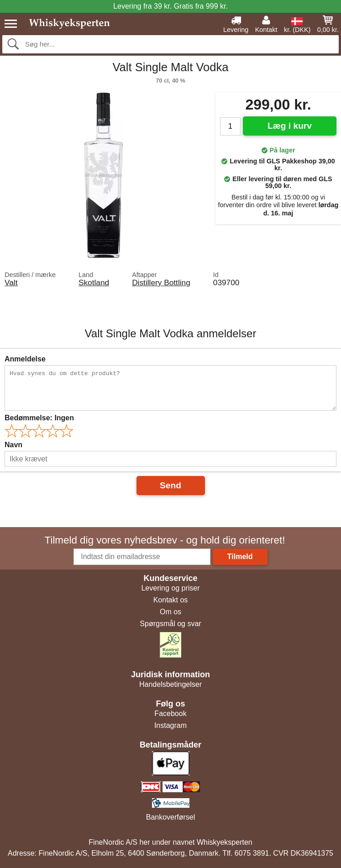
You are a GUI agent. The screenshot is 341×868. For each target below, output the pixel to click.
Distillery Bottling (161, 282)
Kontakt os (171, 600)
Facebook (170, 714)
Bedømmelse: (39, 418)
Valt (11, 282)
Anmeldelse (25, 359)
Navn (13, 445)
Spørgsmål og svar (170, 624)
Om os (170, 612)
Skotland (94, 282)
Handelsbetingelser (170, 684)
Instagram (170, 725)
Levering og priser (170, 588)
